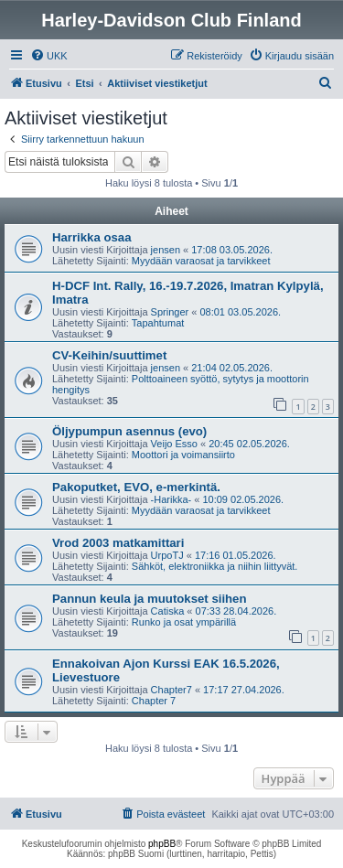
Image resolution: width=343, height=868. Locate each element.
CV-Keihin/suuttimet (109, 355)
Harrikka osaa (92, 237)
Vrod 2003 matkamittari (118, 543)
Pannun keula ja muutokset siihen (150, 599)
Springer (170, 312)
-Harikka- (171, 499)
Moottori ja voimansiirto (183, 455)
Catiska (168, 611)
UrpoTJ (167, 555)
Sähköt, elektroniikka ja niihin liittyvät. (215, 566)
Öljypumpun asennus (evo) (129, 431)
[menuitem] (49, 56)
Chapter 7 (154, 701)
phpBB (162, 844)
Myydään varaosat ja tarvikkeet (201, 261)
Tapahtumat (158, 323)
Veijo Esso (174, 444)
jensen (166, 250)
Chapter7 (171, 690)
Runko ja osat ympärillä (184, 622)
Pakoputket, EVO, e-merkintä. (136, 487)
